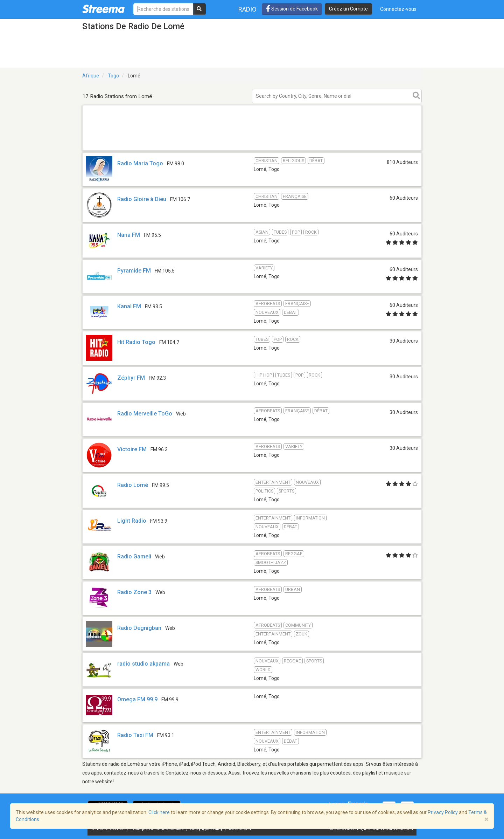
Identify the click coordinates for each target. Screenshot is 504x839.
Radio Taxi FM (135, 735)
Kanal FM (129, 306)
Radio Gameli (134, 556)
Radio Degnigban (139, 628)
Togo (113, 76)
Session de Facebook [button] (292, 9)
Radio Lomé (133, 485)
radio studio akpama (143, 664)
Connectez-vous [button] (398, 9)
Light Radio (132, 521)
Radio (247, 9)
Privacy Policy (443, 812)
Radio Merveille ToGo (145, 414)
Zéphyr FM (131, 378)
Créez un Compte (348, 9)
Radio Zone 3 (134, 592)
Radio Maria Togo (140, 163)
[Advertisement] (252, 150)
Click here (159, 812)
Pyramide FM (134, 271)
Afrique (91, 76)
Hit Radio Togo (136, 342)
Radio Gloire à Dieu (142, 199)
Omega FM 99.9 (137, 699)
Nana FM (129, 235)
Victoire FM (132, 449)
